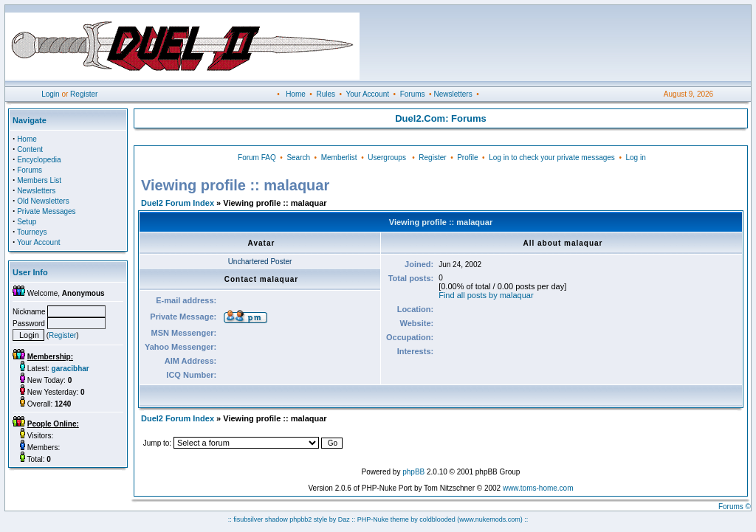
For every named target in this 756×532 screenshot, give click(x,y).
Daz (344, 519)
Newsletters (453, 94)
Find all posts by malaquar (486, 295)
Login (50, 94)
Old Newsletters (43, 201)
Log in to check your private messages (552, 158)
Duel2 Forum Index (178, 203)
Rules (326, 94)
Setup (27, 222)
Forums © (735, 507)
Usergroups (387, 158)
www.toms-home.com (538, 488)
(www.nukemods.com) (490, 519)
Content (30, 149)
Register (84, 94)
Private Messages (46, 211)
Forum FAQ (257, 158)
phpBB (413, 472)
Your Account (367, 94)
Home (296, 94)
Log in (635, 158)
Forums (413, 94)
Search (298, 158)
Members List (39, 180)
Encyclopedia (39, 160)
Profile (467, 158)
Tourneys (32, 232)
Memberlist (339, 158)
